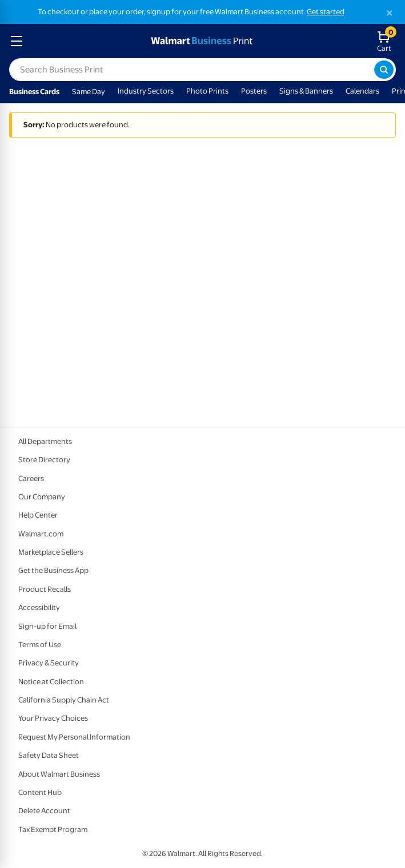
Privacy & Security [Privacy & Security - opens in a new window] (49, 663)
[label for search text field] (192, 70)
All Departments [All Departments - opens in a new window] (45, 441)
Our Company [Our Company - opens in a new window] (42, 497)
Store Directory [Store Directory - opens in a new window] (44, 460)
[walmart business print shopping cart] (386, 41)
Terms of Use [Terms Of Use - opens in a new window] (40, 645)
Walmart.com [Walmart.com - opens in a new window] (41, 534)
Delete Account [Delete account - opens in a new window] (44, 811)
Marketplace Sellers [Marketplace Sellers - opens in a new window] (51, 552)
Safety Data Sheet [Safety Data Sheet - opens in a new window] (49, 755)
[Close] (390, 13)
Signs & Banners (306, 91)
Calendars (362, 91)
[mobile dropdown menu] (17, 41)
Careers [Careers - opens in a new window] (31, 479)
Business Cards (34, 92)
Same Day (89, 92)
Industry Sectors (146, 91)
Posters (254, 91)
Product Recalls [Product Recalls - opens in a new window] (45, 589)
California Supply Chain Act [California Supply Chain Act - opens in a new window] (64, 700)
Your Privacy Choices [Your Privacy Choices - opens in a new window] (53, 718)
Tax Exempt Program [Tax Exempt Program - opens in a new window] (53, 829)
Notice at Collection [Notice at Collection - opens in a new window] (51, 682)
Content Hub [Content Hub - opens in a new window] (40, 792)
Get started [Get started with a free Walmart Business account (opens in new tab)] (326, 12)
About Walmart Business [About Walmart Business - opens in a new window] (59, 774)
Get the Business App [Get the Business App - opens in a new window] (53, 570)
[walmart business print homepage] (201, 41)
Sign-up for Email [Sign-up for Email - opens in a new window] (47, 626)
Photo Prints (207, 91)
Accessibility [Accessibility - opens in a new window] (39, 607)
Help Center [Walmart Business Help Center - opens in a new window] (38, 515)
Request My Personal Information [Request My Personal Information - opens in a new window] (74, 737)
